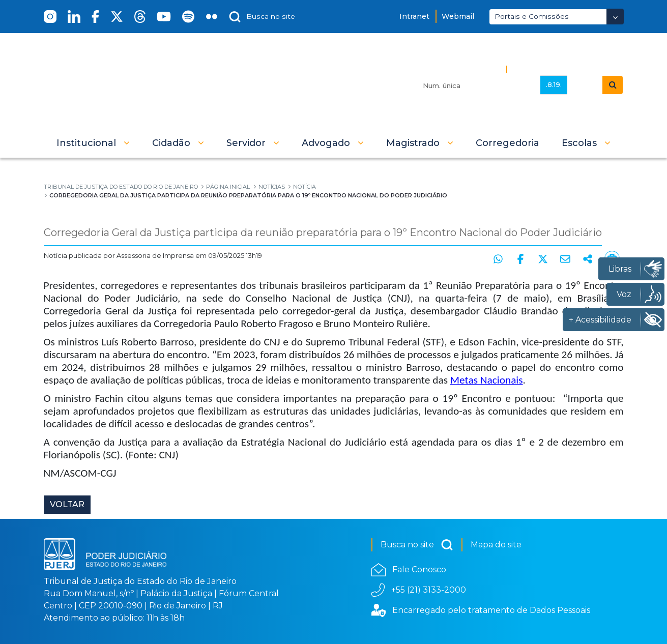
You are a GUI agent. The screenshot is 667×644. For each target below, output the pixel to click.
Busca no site (417, 545)
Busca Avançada (546, 69)
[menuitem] (507, 143)
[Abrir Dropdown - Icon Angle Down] (615, 17)
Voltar (67, 504)
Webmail (458, 16)
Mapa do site (496, 545)
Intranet (414, 16)
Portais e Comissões (532, 16)
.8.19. (554, 84)
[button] (93, 143)
